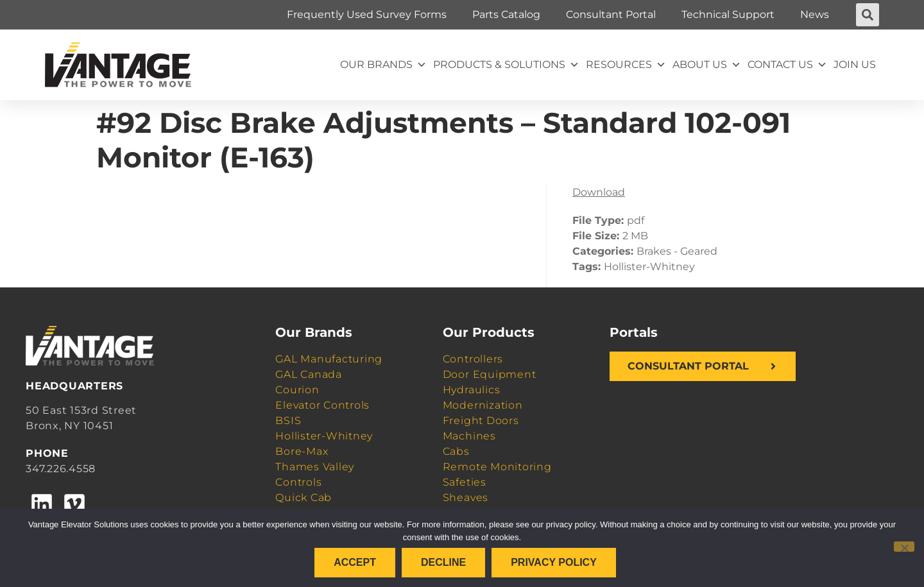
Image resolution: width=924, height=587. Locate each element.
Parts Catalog (506, 14)
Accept (355, 562)
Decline (443, 562)
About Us (707, 65)
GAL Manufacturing (329, 359)
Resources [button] (626, 65)
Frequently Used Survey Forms (367, 14)
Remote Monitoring (497, 467)
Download (599, 192)
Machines (469, 436)
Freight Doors (481, 421)
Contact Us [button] (787, 65)
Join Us (855, 64)
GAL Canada (309, 374)
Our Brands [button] (383, 65)
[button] (868, 15)
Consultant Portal (611, 14)
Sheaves (466, 498)
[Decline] (904, 547)
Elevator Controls (322, 405)
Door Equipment (490, 374)
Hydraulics (472, 390)
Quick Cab (304, 498)
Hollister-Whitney (324, 436)
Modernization (483, 405)
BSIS (288, 421)
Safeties (465, 482)
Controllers (473, 359)
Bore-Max (302, 451)
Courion (297, 390)
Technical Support (728, 14)
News (815, 14)
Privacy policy (554, 562)
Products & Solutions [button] (506, 65)
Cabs (456, 451)
